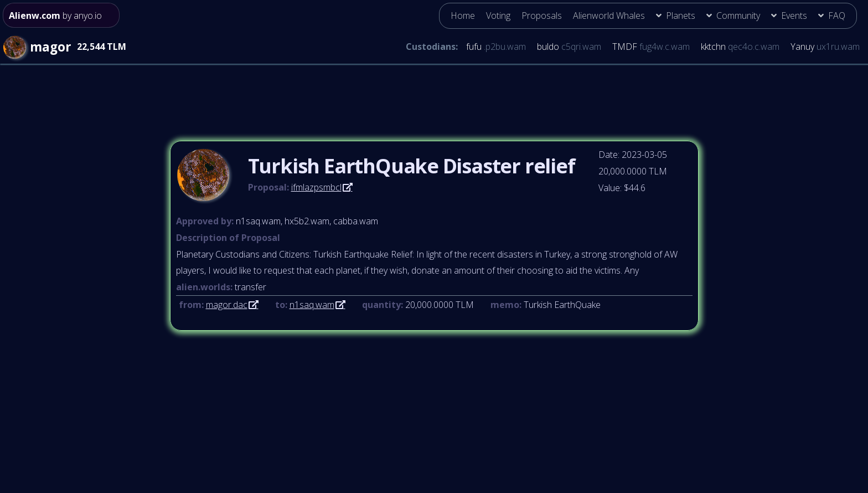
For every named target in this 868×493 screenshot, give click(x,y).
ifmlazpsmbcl (316, 187)
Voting (498, 16)
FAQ (837, 16)
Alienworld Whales (609, 16)
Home (463, 16)
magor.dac (227, 305)
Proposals (542, 16)
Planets (681, 16)
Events (794, 16)
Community (738, 16)
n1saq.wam (312, 305)
